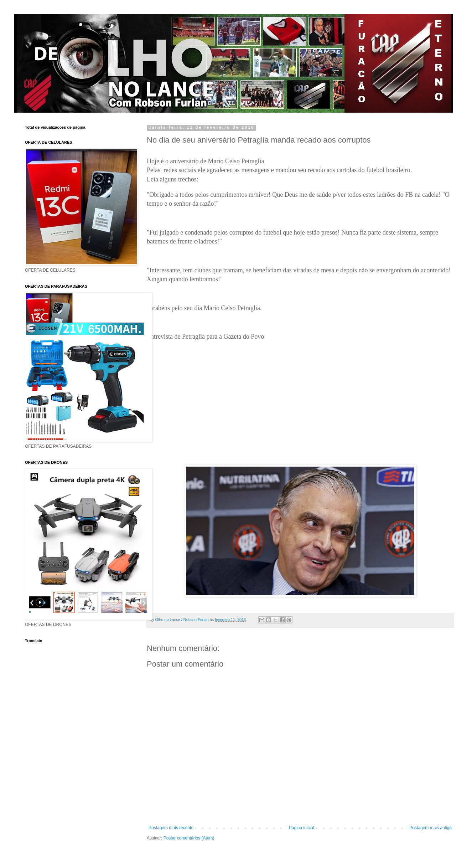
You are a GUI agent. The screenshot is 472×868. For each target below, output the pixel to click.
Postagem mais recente (171, 828)
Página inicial (302, 828)
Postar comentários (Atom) (189, 838)
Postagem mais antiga (430, 828)
